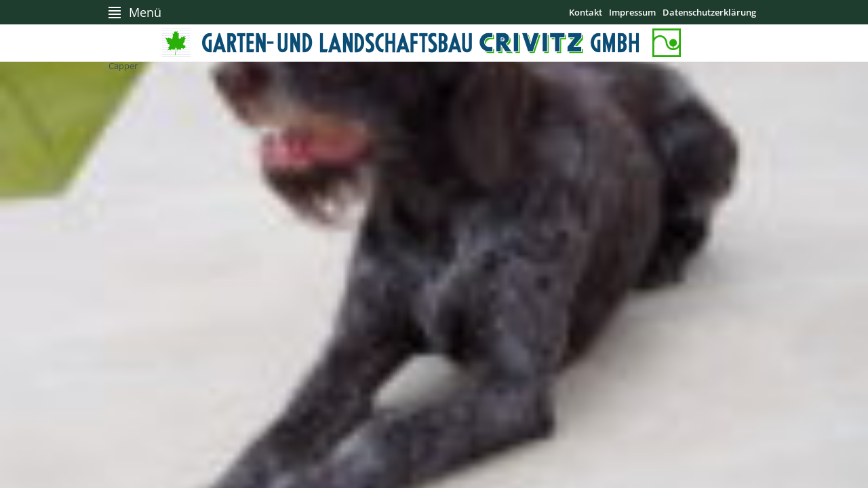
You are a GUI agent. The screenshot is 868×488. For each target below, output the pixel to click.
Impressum (632, 12)
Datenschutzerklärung (709, 12)
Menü (145, 12)
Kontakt (586, 12)
